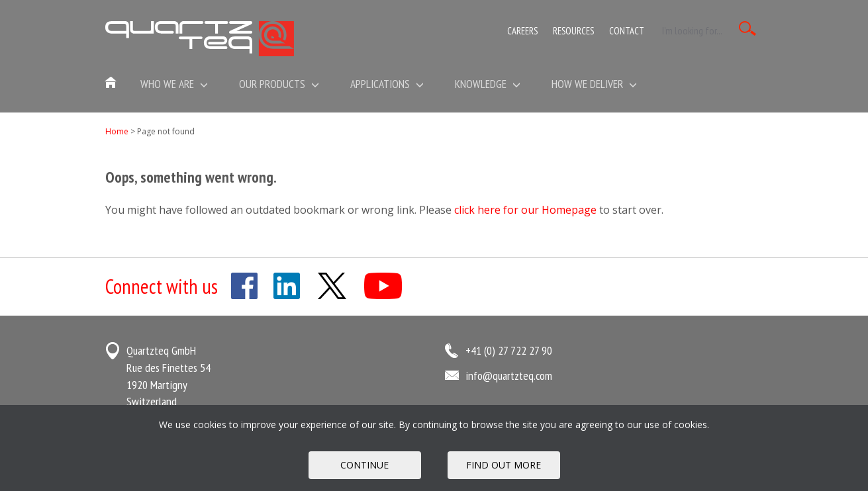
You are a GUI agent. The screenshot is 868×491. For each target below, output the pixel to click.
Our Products (279, 84)
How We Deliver (594, 84)
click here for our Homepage (525, 210)
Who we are (174, 84)
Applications (387, 84)
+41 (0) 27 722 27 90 (509, 350)
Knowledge (488, 84)
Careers (522, 31)
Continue (364, 465)
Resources (573, 31)
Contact (627, 31)
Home (117, 131)
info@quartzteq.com (509, 376)
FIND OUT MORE (504, 465)
